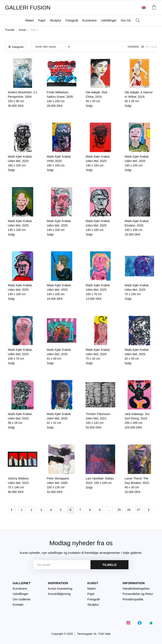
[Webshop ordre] (51, 47)
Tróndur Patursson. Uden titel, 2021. (98, 418)
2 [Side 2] (31, 510)
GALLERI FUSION (28, 8)
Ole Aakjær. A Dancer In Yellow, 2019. (139, 97)
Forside (10, 30)
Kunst (22, 30)
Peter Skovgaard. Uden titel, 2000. (58, 483)
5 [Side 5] (61, 510)
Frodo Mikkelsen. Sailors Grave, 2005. (60, 97)
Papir (42, 20)
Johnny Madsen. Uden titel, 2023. (19, 483)
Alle (154, 47)
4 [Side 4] (51, 510)
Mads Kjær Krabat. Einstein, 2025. (137, 225)
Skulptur (56, 20)
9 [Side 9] (100, 510)
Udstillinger (109, 20)
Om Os (126, 20)
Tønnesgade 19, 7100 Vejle (94, 634)
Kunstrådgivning (59, 594)
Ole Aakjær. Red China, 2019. (96, 97)
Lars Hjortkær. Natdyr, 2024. (100, 481)
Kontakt (18, 605)
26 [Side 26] (129, 510)
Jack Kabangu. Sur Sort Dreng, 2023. (137, 418)
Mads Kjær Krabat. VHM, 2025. (59, 161)
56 (147, 47)
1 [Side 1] (22, 510)
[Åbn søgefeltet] (138, 21)
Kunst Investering (60, 588)
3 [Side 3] (41, 510)
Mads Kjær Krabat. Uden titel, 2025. (20, 161)
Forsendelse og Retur (138, 594)
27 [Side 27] (139, 510)
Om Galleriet (22, 599)
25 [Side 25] (119, 510)
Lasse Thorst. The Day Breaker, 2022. (137, 483)
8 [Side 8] (90, 510)
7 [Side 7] (80, 510)
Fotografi (72, 20)
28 (142, 47)
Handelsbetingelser (136, 588)
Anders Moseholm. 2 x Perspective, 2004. (22, 97)
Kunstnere (89, 20)
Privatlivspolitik (133, 599)
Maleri (30, 20)
